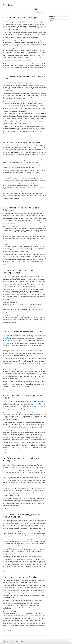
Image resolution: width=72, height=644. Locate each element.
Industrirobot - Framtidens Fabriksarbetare (22, 142)
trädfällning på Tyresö (8, 467)
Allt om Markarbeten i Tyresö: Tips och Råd (22, 332)
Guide (4, 71)
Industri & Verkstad (7, 202)
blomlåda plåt (20, 24)
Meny (36, 10)
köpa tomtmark (17, 217)
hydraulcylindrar (7, 584)
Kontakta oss (38, 13)
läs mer (5, 298)
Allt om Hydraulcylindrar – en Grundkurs (21, 577)
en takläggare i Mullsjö (8, 524)
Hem (31, 13)
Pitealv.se (8, 5)
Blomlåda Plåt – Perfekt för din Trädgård (21, 18)
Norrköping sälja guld (36, 84)
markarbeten (6, 339)
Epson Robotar (35, 148)
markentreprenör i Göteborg (35, 405)
